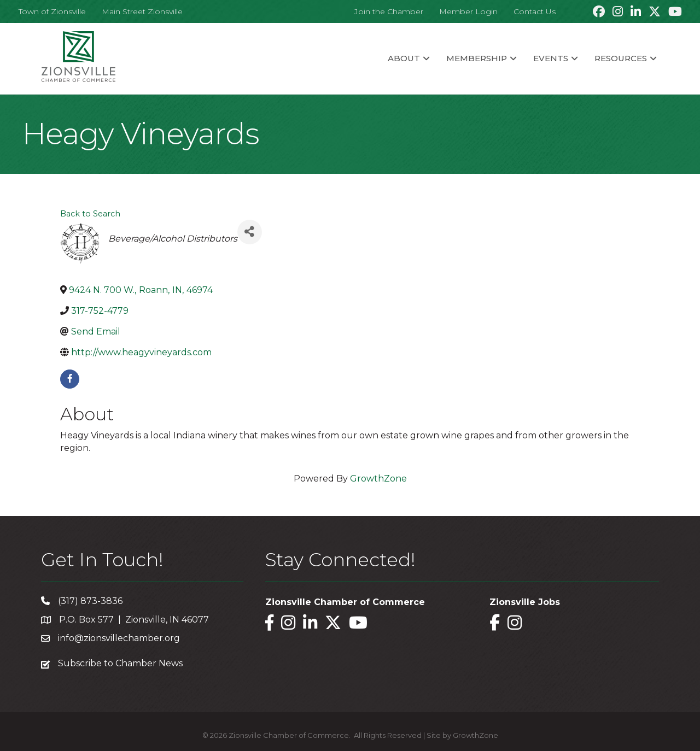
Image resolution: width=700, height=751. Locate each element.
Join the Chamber (389, 11)
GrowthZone (378, 479)
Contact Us (535, 11)
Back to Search (90, 214)
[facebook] (70, 379)
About (404, 58)
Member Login (468, 11)
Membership (477, 58)
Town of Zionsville (52, 11)
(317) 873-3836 (90, 601)
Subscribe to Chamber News (120, 663)
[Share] (250, 232)
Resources (621, 58)
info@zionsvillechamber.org (119, 638)
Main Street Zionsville (142, 11)
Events (551, 58)
